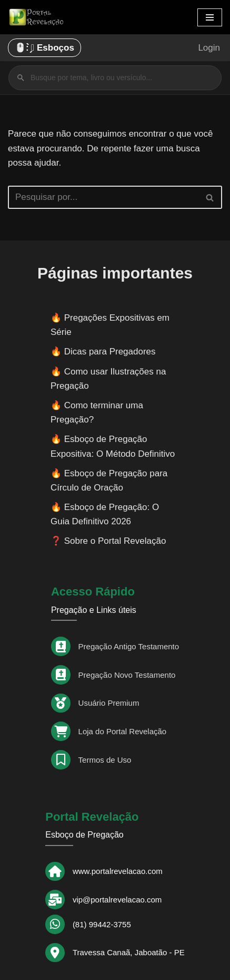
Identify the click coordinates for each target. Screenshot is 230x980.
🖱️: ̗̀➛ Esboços (44, 48)
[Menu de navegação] (210, 17)
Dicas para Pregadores (110, 352)
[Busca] (103, 197)
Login (209, 48)
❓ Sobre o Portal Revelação (108, 541)
